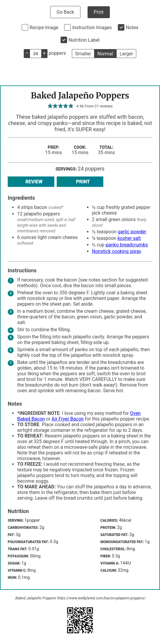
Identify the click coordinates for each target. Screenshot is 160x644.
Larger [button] (126, 54)
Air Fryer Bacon (68, 419)
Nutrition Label (84, 40)
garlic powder (132, 232)
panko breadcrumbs (127, 245)
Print (99, 12)
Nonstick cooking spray (117, 251)
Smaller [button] (83, 54)
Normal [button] (105, 54)
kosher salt (129, 238)
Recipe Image (44, 28)
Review (31, 182)
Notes (132, 28)
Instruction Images (92, 28)
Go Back (65, 12)
